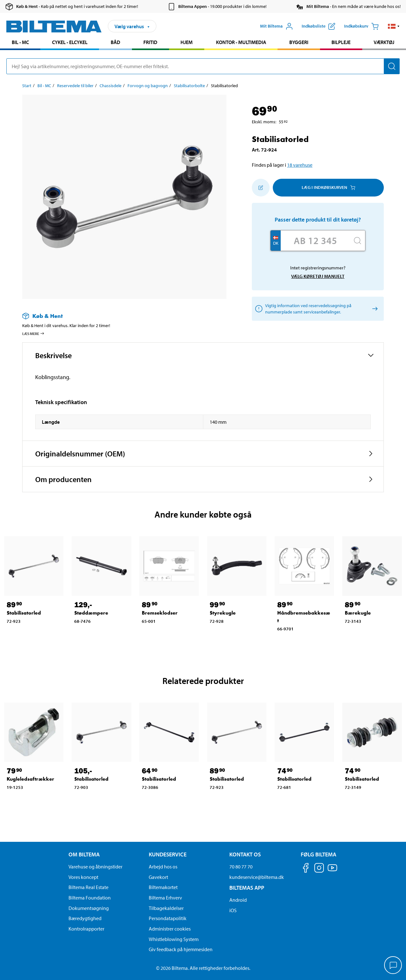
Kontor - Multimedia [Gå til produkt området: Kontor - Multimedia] (241, 42)
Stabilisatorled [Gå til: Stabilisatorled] (24, 613)
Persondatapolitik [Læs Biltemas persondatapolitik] (168, 918)
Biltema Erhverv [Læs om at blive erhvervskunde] (165, 898)
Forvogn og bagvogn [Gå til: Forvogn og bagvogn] (148, 86)
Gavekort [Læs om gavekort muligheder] (158, 877)
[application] (393, 966)
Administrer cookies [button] (170, 929)
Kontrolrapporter (86, 929)
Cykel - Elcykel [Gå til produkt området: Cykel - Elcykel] (70, 42)
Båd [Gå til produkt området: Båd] (115, 42)
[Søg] (392, 66)
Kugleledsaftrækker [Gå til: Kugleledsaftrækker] (30, 779)
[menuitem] (20, 43)
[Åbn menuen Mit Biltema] (277, 26)
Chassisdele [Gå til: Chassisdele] (111, 86)
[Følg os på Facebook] (306, 869)
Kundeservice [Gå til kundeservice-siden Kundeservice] (168, 854)
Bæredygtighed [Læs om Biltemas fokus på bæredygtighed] (85, 918)
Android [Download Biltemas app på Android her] (238, 900)
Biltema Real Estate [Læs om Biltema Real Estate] (88, 887)
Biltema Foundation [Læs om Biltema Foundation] (90, 898)
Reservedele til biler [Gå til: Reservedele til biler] (75, 86)
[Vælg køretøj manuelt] (374, 309)
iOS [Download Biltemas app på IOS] (233, 910)
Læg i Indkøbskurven (328, 187)
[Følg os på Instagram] (319, 869)
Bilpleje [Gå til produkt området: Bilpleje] (341, 42)
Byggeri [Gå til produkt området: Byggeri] (299, 42)
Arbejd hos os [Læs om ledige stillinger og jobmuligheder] (163, 867)
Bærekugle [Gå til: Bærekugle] (358, 613)
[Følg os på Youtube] (332, 871)
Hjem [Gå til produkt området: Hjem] (187, 42)
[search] (203, 66)
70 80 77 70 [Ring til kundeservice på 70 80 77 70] (241, 867)
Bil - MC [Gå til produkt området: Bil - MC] (20, 42)
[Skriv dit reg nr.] (315, 241)
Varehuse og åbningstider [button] (95, 867)
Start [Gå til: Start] (27, 86)
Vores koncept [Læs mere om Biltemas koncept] (83, 877)
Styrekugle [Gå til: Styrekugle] (223, 613)
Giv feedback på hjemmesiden (181, 949)
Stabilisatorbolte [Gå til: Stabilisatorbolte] (189, 86)
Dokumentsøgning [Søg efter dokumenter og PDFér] (89, 908)
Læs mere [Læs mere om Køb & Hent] (33, 333)
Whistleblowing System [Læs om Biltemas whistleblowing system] (174, 939)
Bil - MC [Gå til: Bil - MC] (44, 86)
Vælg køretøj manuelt (318, 276)
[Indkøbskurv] (361, 26)
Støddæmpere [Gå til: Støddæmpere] (91, 613)
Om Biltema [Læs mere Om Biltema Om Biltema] (84, 854)
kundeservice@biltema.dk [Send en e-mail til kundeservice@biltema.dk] (257, 877)
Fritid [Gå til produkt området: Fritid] (150, 42)
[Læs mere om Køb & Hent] (118, 316)
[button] (394, 26)
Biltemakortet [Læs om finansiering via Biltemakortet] (163, 887)
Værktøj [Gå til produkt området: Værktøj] (384, 42)
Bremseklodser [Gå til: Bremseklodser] (160, 613)
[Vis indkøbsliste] (318, 26)
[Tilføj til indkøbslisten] (261, 188)
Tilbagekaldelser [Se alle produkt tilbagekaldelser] (166, 908)
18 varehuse (300, 165)
